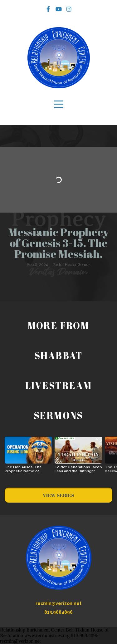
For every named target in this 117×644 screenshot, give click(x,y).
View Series (58, 495)
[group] (28, 457)
